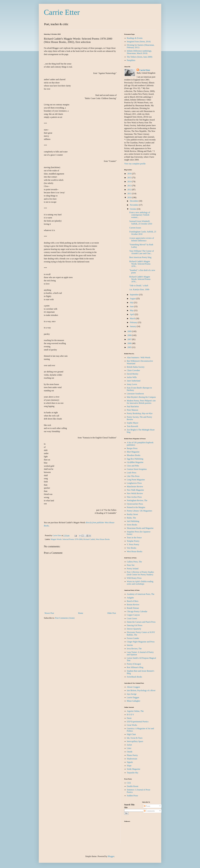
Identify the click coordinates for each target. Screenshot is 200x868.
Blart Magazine (133, 452)
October (133, 209)
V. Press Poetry (133, 544)
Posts (147, 806)
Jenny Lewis (132, 384)
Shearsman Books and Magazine (140, 528)
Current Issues (135, 228)
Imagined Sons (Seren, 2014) (139, 42)
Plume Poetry (132, 755)
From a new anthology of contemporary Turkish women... (140, 215)
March (133, 318)
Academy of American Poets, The (141, 594)
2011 (130, 194)
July (132, 302)
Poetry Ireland (133, 569)
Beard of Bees (133, 601)
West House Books (103, 539)
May (132, 310)
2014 (130, 182)
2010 (130, 197)
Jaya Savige (132, 694)
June (132, 306)
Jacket (129, 745)
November (134, 205)
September (134, 295)
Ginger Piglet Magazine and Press (141, 642)
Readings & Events (135, 38)
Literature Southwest (135, 394)
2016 (130, 174)
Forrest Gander (133, 638)
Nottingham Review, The (137, 500)
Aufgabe (130, 598)
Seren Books (132, 525)
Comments (149, 811)
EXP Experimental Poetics (138, 722)
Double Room (133, 786)
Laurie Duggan (133, 697)
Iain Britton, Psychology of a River (141, 690)
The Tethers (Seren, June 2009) (140, 57)
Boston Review (133, 605)
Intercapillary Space (135, 741)
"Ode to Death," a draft (139, 286)
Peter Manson (132, 410)
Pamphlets (131, 60)
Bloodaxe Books (134, 455)
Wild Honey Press (134, 578)
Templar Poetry (133, 541)
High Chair (131, 734)
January (133, 326)
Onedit (130, 752)
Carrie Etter (62, 12)
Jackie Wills (132, 377)
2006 (130, 343)
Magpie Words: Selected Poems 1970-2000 (67, 539)
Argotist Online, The (135, 711)
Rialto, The (131, 518)
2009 (130, 331)
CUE (129, 783)
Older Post (112, 613)
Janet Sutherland (134, 381)
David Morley (133, 374)
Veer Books (132, 548)
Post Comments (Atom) (65, 618)
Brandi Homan (133, 608)
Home (81, 613)
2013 (130, 186)
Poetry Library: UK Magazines (139, 511)
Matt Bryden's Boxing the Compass (141, 397)
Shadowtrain (132, 759)
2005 (130, 347)
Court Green (132, 618)
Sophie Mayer (133, 423)
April (132, 314)
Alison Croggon (133, 687)
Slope (129, 766)
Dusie (129, 718)
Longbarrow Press (134, 483)
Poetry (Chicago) (134, 664)
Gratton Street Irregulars (137, 469)
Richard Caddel (89, 539)
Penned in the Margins (136, 507)
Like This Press (133, 476)
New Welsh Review (135, 493)
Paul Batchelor (133, 407)
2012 (130, 190)
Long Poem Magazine (136, 480)
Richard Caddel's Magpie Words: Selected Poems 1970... (140, 264)
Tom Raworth (132, 426)
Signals (130, 762)
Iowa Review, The (134, 649)
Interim (130, 645)
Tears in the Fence (134, 538)
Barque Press (132, 448)
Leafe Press (132, 473)
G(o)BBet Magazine (135, 462)
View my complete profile (135, 164)
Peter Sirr (131, 565)
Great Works (132, 725)
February (134, 322)
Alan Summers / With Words (139, 357)
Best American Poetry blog (140, 257)
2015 (130, 178)
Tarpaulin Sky (133, 773)
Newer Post (49, 613)
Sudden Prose (132, 796)
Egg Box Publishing (135, 459)
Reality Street (132, 514)
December (134, 201)
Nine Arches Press (134, 497)
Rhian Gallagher (133, 701)
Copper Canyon (133, 615)
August (133, 299)
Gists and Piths (133, 466)
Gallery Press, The (134, 562)
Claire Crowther (133, 370)
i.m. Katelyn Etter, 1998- (139, 289)
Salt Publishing (133, 521)
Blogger (111, 856)
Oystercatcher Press (135, 504)
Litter (129, 748)
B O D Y (130, 715)
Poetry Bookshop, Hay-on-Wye (140, 413)
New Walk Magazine (135, 490)
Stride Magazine (133, 769)
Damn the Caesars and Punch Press (141, 622)
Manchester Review (135, 487)
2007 (130, 339)
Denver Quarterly (134, 629)
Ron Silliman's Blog (135, 667)
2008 (130, 335)
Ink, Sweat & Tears (135, 738)
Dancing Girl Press (135, 625)
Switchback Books (134, 677)
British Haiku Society (136, 367)
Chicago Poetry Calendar (137, 611)
